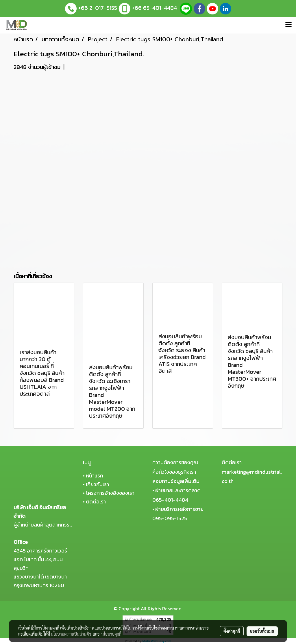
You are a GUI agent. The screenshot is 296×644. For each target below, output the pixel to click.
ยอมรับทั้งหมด (262, 631)
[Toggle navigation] (288, 25)
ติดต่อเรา (96, 502)
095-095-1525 (170, 518)
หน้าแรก (95, 476)
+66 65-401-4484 (154, 8)
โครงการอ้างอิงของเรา (110, 493)
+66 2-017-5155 (98, 8)
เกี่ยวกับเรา (97, 484)
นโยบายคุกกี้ (111, 634)
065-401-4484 (170, 500)
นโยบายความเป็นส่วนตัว (71, 634)
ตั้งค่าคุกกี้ (232, 631)
